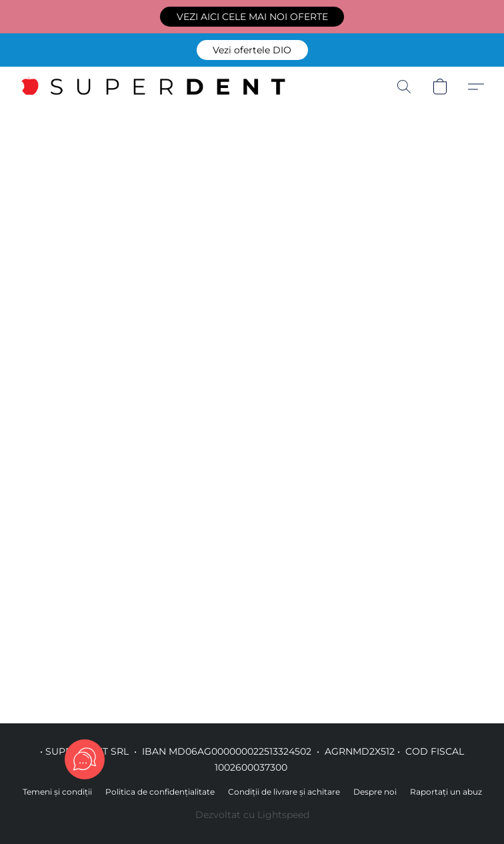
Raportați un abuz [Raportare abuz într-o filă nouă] (446, 792)
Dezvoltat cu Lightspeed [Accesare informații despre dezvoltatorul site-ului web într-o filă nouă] (252, 815)
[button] (252, 17)
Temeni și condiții (57, 792)
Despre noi (375, 792)
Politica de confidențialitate (160, 792)
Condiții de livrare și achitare (284, 792)
